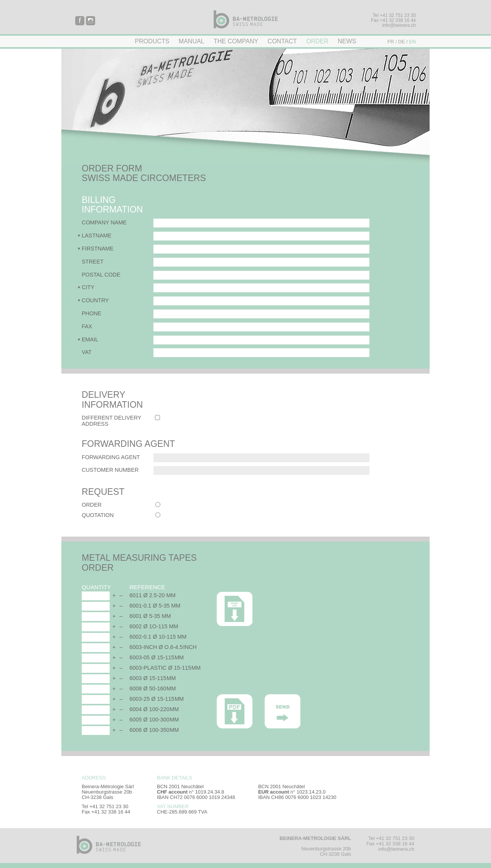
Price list (235, 609)
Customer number (110, 470)
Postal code (101, 275)
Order (317, 41)
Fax (87, 326)
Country (95, 300)
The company (236, 41)
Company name (104, 222)
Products (152, 41)
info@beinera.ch (399, 25)
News (347, 41)
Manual (192, 41)
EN (412, 42)
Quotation (98, 515)
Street (93, 262)
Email (90, 339)
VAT (87, 352)
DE (402, 42)
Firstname (98, 249)
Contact (282, 41)
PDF (235, 711)
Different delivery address (111, 421)
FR (391, 42)
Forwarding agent (111, 457)
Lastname (97, 236)
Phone (91, 313)
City (88, 287)
